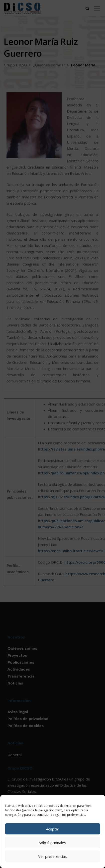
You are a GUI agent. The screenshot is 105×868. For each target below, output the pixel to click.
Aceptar (53, 829)
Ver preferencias (52, 856)
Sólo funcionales (52, 843)
